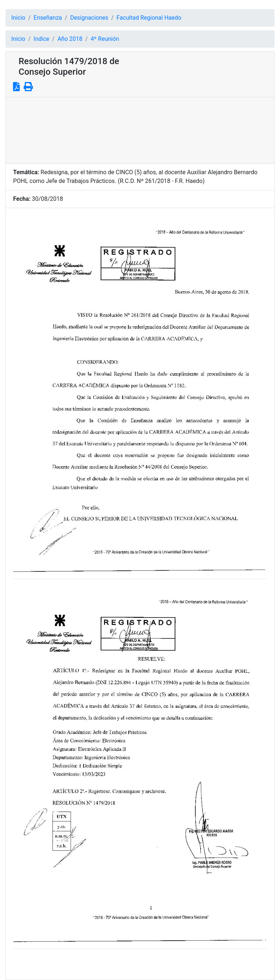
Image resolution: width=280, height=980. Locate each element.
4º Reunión (105, 39)
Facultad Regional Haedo (149, 18)
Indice (41, 39)
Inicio (18, 18)
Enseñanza (48, 18)
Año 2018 (70, 39)
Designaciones (89, 18)
